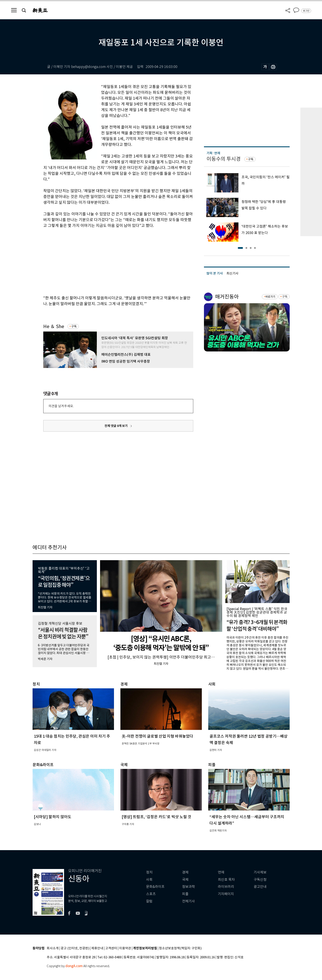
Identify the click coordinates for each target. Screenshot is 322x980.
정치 (149, 872)
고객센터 (111, 948)
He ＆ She (54, 326)
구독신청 (260, 880)
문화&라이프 (155, 887)
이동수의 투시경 (224, 159)
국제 (185, 880)
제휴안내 (97, 948)
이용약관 (125, 948)
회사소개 (53, 948)
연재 (221, 872)
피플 (185, 894)
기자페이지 (226, 894)
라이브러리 (226, 887)
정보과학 (189, 887)
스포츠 (151, 894)
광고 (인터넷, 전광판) (75, 948)
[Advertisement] (108, 261)
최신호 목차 (226, 880)
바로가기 (270, 297)
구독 (74, 326)
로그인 (306, 11)
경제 (185, 872)
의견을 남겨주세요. (61, 406)
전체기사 (189, 901)
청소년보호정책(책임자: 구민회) (180, 948)
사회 (149, 880)
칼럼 (149, 901)
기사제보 (260, 872)
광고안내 (260, 887)
